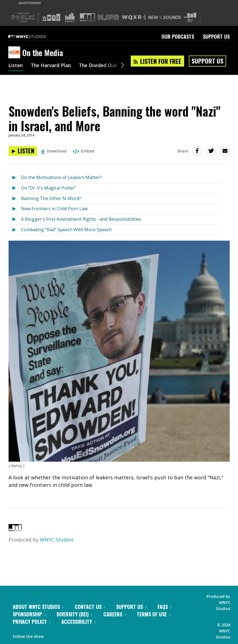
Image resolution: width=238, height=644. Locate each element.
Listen (16, 66)
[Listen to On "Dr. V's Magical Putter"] (16, 188)
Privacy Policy (32, 622)
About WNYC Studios (38, 607)
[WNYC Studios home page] (34, 36)
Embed (83, 151)
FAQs (164, 607)
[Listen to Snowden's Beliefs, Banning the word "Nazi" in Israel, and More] (23, 151)
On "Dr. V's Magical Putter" (49, 188)
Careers (115, 614)
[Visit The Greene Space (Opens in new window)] (190, 18)
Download (54, 151)
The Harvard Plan (52, 66)
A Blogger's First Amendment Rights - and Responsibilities (81, 219)
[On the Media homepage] (15, 53)
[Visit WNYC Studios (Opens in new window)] (87, 17)
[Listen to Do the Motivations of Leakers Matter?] (16, 178)
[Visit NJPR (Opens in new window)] (108, 18)
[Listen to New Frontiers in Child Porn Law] (16, 209)
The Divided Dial (101, 66)
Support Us (216, 36)
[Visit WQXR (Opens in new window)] (134, 18)
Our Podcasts (178, 36)
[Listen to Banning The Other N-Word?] (16, 199)
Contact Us (90, 607)
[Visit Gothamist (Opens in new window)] (70, 17)
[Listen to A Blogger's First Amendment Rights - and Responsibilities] (16, 220)
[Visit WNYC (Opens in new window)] (51, 17)
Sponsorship (29, 614)
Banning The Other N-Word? (51, 198)
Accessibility (79, 622)
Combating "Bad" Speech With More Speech (66, 230)
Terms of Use (154, 614)
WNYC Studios (57, 540)
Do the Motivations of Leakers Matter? (61, 177)
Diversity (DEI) (74, 614)
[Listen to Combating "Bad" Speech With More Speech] (16, 230)
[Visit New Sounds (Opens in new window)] (165, 17)
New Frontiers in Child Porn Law (54, 209)
